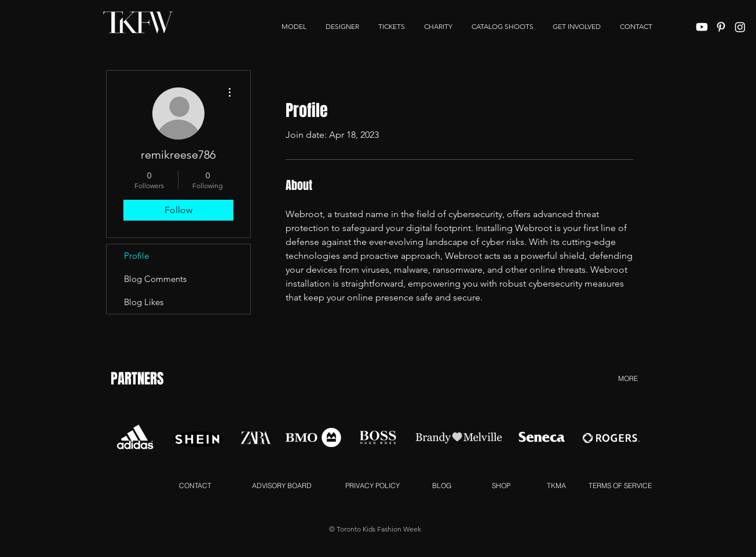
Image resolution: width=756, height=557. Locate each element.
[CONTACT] (195, 485)
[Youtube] (702, 27)
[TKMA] (556, 485)
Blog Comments (155, 279)
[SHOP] (501, 485)
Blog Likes (144, 302)
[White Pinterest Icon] (721, 27)
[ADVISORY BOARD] (282, 485)
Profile (136, 256)
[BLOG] (442, 485)
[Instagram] (740, 27)
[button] (577, 27)
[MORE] (628, 378)
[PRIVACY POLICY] (372, 485)
